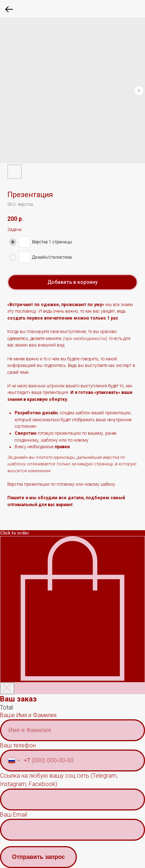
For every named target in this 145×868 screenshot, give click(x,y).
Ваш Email (13, 815)
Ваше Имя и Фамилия (28, 715)
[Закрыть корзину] (7, 688)
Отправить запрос (38, 857)
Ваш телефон (18, 745)
